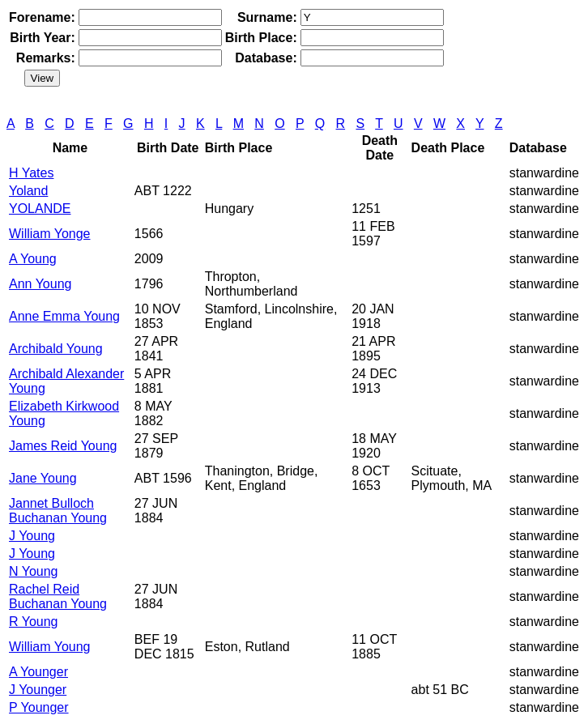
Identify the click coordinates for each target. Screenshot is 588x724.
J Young (32, 536)
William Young (50, 647)
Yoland (28, 191)
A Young (33, 259)
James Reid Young (63, 446)
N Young (34, 571)
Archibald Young (56, 349)
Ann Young (40, 284)
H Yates (31, 173)
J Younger (38, 690)
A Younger (38, 672)
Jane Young (43, 478)
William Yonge (50, 234)
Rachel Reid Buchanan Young (58, 596)
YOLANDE (40, 209)
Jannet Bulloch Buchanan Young (58, 511)
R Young (34, 622)
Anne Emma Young (64, 316)
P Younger (39, 707)
